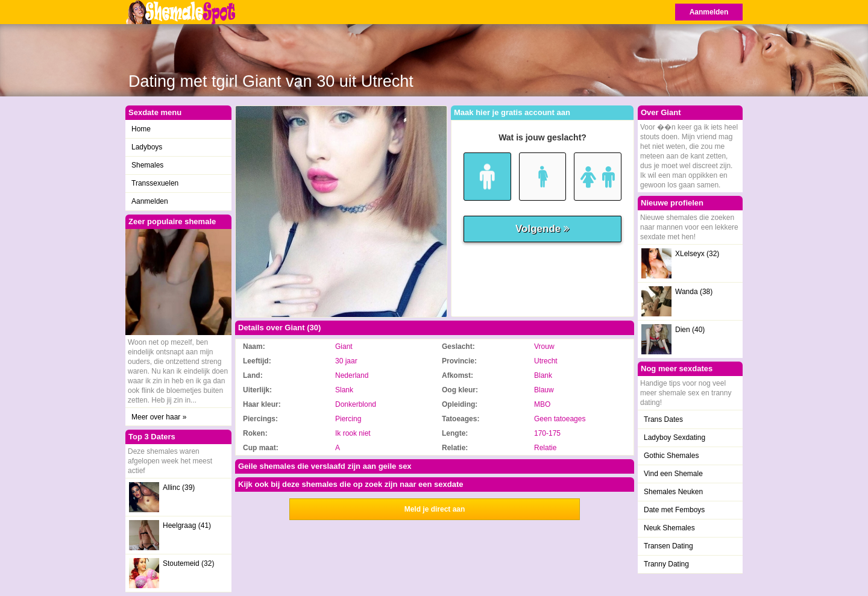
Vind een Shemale (673, 474)
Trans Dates (663, 419)
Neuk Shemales (669, 528)
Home (141, 129)
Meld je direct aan (435, 509)
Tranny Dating (666, 564)
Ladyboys (147, 147)
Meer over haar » (159, 417)
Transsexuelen (155, 183)
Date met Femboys (674, 510)
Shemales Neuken (673, 492)
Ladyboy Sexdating (675, 438)
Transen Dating (668, 546)
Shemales (147, 165)
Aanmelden (709, 12)
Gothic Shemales (671, 456)
